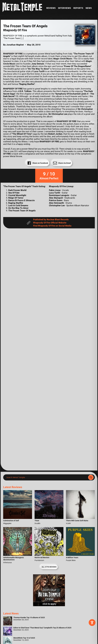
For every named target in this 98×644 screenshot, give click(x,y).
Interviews (64, 8)
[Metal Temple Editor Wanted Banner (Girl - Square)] (49, 605)
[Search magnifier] (91, 477)
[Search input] (46, 477)
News (89, 8)
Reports (78, 8)
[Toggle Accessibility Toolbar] (92, 623)
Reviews (51, 8)
